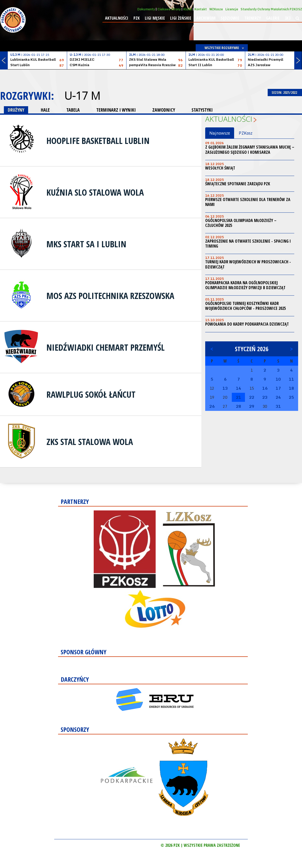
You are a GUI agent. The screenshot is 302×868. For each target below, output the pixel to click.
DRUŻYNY (16, 110)
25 (291, 397)
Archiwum (206, 18)
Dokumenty (146, 9)
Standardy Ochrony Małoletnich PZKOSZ (271, 9)
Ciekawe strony (169, 9)
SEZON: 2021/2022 (285, 92)
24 (278, 397)
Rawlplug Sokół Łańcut (91, 394)
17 (278, 388)
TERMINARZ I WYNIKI (116, 110)
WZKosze (216, 9)
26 (212, 406)
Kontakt (201, 9)
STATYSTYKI (202, 110)
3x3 (288, 18)
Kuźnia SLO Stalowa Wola (95, 192)
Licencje (232, 9)
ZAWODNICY (164, 110)
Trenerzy (253, 18)
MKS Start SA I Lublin (86, 244)
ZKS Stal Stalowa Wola (90, 442)
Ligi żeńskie (181, 18)
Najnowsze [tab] (220, 133)
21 (239, 397)
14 (239, 388)
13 (225, 388)
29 (252, 406)
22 (252, 397)
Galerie (273, 18)
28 (239, 406)
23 (265, 397)
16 (265, 388)
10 (278, 379)
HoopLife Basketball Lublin (98, 141)
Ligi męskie (155, 18)
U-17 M (82, 96)
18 (291, 388)
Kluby (188, 9)
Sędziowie (230, 18)
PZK (137, 18)
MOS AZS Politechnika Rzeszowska (110, 296)
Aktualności (117, 18)
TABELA (73, 110)
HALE (45, 110)
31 (278, 406)
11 (291, 379)
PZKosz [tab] (246, 133)
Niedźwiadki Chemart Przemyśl (106, 347)
